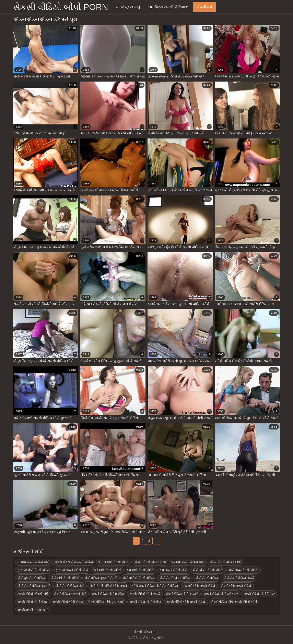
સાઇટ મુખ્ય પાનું (128, 7)
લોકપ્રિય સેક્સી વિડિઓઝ (168, 7)
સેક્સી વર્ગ (204, 7)
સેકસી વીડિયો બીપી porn (61, 7)
